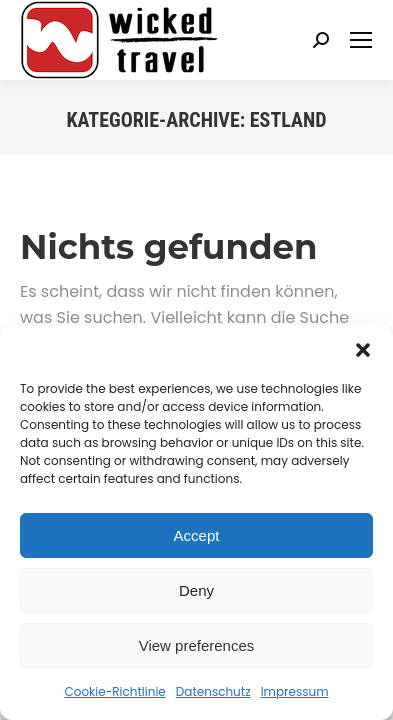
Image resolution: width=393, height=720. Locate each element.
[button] (363, 350)
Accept (197, 535)
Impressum (295, 691)
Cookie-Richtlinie (114, 691)
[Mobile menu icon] (361, 40)
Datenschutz (213, 691)
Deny (196, 590)
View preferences (197, 645)
